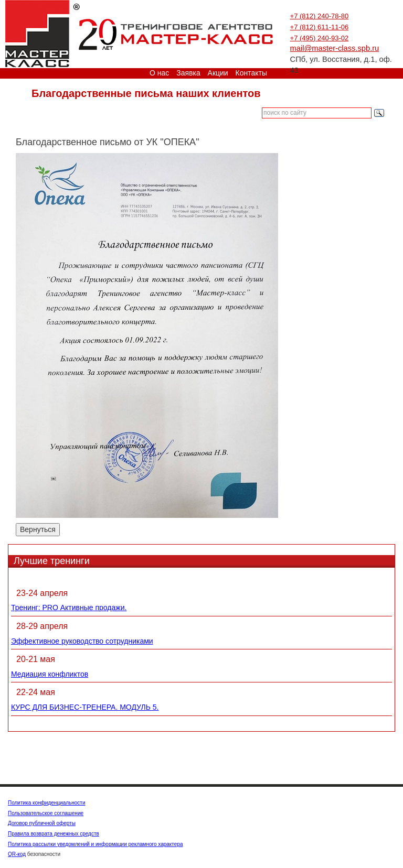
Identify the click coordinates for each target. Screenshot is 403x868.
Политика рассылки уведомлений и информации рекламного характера (96, 844)
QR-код (17, 854)
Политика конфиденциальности (47, 803)
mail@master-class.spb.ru (335, 48)
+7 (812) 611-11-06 (320, 27)
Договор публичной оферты (42, 823)
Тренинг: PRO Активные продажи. (69, 607)
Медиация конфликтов (50, 674)
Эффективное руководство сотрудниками (82, 641)
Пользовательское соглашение (46, 813)
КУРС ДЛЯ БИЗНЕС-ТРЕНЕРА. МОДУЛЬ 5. (85, 707)
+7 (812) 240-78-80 (320, 16)
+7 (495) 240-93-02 (320, 38)
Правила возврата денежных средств (54, 834)
